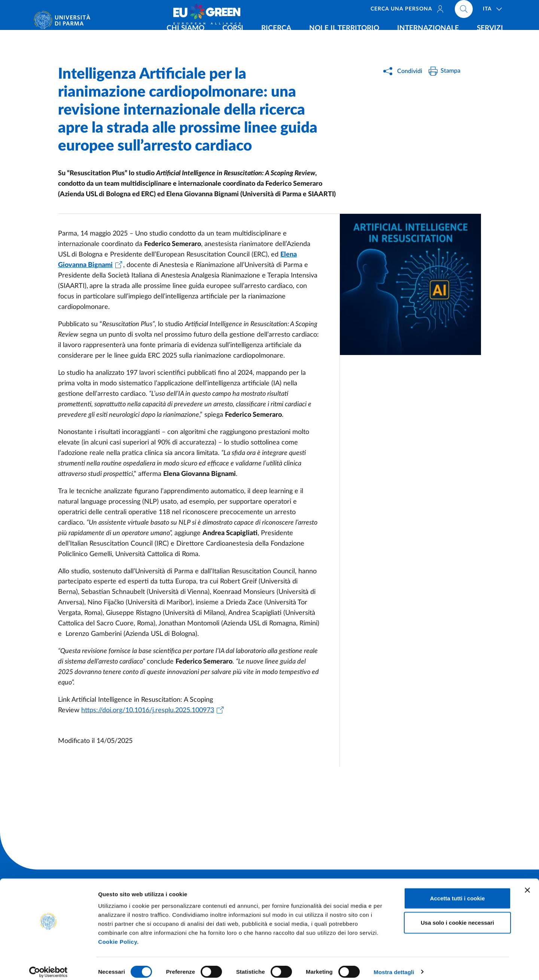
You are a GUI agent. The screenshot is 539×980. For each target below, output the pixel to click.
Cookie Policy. (118, 935)
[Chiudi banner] (527, 883)
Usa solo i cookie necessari (457, 916)
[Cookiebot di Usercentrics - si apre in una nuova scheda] (48, 965)
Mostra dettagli (394, 965)
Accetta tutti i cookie (458, 891)
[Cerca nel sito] (464, 11)
